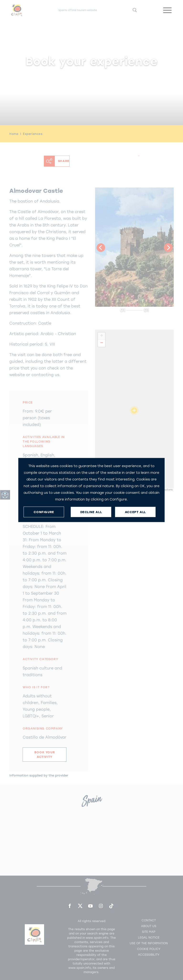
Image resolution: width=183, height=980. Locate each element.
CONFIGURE (44, 512)
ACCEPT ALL (135, 512)
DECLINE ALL (91, 512)
